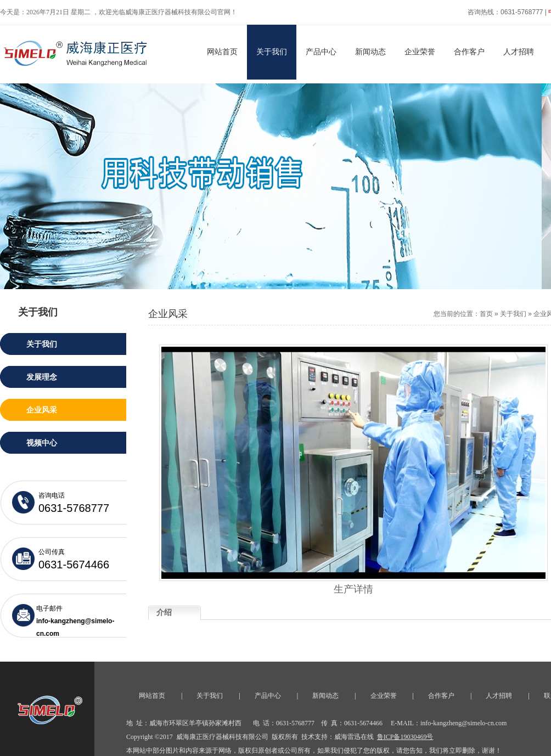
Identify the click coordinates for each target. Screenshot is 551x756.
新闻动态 (370, 52)
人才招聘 (519, 52)
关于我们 (272, 52)
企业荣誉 (420, 52)
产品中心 (321, 52)
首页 (486, 314)
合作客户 (469, 52)
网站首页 (222, 52)
